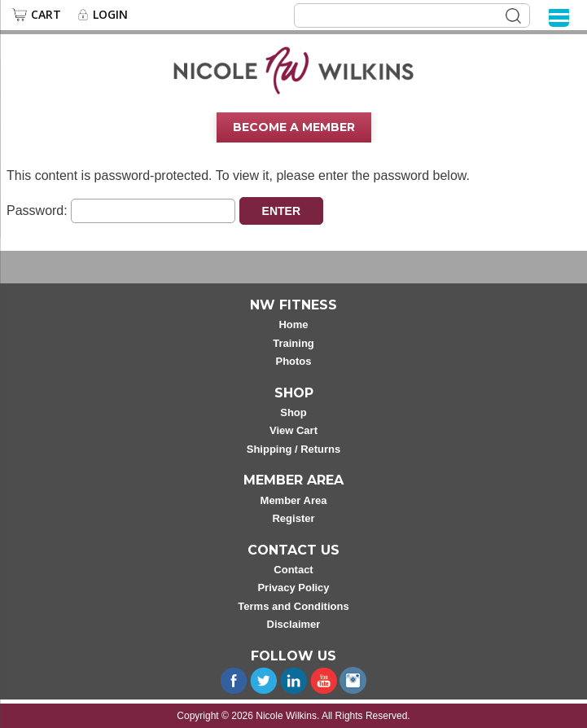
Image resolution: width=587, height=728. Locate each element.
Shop (293, 412)
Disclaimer (294, 624)
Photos (293, 361)
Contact (293, 570)
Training (293, 343)
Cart (46, 15)
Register (293, 518)
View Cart (293, 430)
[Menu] (559, 17)
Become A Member (294, 127)
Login (110, 15)
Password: (121, 211)
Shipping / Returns (294, 449)
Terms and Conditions (293, 606)
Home (293, 325)
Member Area (294, 500)
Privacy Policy (293, 588)
